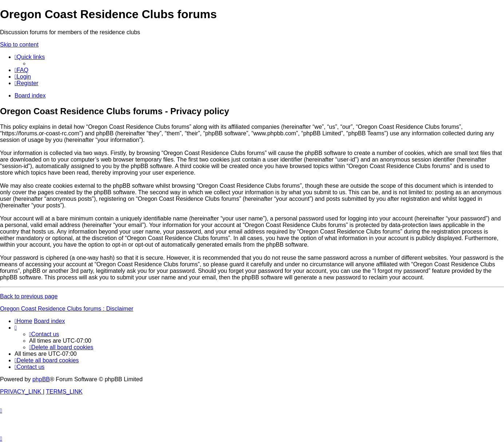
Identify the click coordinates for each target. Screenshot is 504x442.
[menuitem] (21, 70)
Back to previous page (29, 296)
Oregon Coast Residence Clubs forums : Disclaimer (67, 309)
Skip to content (19, 45)
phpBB (41, 379)
